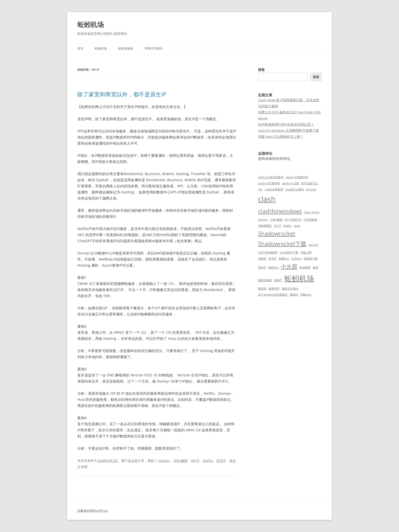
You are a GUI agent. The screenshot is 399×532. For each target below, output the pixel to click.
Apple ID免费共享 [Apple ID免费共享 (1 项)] (297, 177)
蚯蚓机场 (91, 24)
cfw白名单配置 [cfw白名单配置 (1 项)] (274, 189)
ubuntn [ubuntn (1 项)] (313, 245)
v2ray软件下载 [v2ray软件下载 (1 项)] (289, 252)
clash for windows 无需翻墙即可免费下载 (288, 130)
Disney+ (164, 461)
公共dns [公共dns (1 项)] (296, 259)
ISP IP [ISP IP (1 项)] (277, 226)
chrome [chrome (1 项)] (311, 189)
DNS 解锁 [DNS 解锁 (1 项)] (276, 220)
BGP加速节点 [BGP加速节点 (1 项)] (309, 183)
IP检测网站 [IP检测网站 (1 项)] (265, 226)
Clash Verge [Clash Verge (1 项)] (312, 212)
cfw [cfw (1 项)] (260, 189)
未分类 (133, 461)
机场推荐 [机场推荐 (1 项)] (305, 267)
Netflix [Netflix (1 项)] (287, 226)
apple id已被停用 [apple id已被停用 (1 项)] (269, 183)
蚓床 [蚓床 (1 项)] (316, 267)
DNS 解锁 (181, 461)
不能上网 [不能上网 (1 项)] (306, 252)
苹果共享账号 (154, 48)
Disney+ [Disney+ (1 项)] (263, 220)
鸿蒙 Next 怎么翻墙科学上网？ (281, 136)
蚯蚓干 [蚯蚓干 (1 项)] (278, 280)
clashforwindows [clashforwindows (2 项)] (280, 211)
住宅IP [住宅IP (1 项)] (273, 259)
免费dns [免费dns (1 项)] (284, 259)
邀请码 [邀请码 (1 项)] (294, 295)
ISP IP (195, 461)
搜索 (261, 70)
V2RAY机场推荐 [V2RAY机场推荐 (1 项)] (268, 252)
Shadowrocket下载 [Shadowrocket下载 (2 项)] (282, 244)
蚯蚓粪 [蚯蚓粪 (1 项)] (262, 288)
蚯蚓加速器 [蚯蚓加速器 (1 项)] (265, 280)
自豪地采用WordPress (93, 511)
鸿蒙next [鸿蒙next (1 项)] (306, 295)
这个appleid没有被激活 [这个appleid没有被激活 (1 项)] (273, 295)
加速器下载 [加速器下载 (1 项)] (311, 259)
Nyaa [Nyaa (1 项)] (297, 226)
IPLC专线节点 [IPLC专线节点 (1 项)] (293, 220)
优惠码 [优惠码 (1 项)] (262, 259)
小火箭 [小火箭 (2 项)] (289, 266)
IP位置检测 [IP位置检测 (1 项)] (310, 220)
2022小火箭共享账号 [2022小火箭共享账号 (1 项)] (271, 177)
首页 (80, 48)
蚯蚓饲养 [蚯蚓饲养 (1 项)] (274, 288)
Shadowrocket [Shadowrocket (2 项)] (277, 233)
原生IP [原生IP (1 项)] (262, 267)
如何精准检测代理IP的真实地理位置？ (286, 124)
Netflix (208, 461)
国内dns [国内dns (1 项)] (273, 267)
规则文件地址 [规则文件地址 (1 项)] (290, 288)
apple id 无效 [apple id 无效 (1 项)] (290, 183)
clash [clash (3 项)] (267, 199)
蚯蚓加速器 (126, 48)
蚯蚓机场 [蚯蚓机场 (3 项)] (299, 278)
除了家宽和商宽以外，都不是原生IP (122, 94)
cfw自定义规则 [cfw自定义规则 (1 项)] (295, 189)
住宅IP (221, 461)
